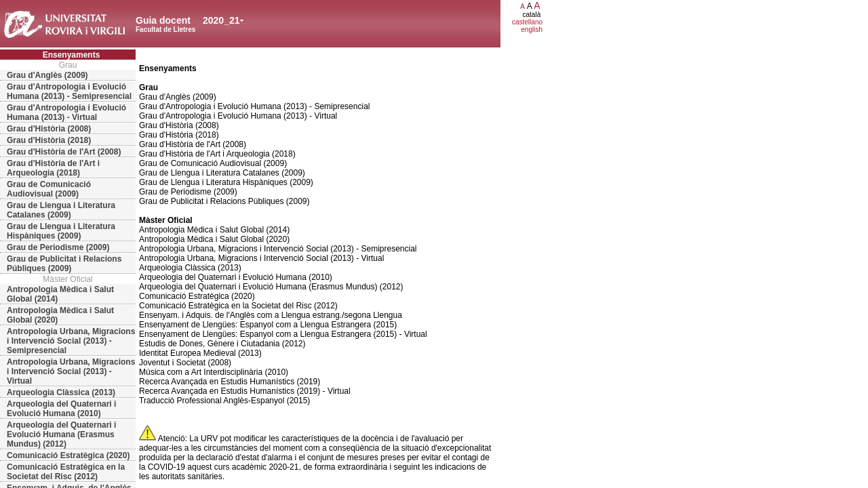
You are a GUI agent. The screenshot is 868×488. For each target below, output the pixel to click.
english (532, 29)
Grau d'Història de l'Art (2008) (64, 152)
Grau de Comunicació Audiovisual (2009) (49, 189)
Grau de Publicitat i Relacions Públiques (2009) (64, 264)
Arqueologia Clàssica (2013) (61, 392)
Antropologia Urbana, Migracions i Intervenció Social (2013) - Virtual (71, 371)
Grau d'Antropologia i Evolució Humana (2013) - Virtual (66, 113)
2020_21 (221, 20)
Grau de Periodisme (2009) (58, 247)
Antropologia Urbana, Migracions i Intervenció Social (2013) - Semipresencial (71, 341)
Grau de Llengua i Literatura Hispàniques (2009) (61, 231)
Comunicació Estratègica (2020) (68, 455)
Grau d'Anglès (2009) (47, 75)
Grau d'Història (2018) (49, 140)
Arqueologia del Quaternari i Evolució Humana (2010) (61, 409)
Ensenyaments (72, 55)
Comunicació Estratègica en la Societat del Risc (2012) (66, 472)
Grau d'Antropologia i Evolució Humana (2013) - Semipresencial (69, 91)
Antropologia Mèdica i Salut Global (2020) (60, 315)
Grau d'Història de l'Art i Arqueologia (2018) (53, 168)
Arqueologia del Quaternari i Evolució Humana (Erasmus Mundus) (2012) (61, 434)
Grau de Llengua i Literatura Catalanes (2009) (61, 210)
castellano (527, 22)
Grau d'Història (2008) (49, 129)
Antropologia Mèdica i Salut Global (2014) (60, 294)
